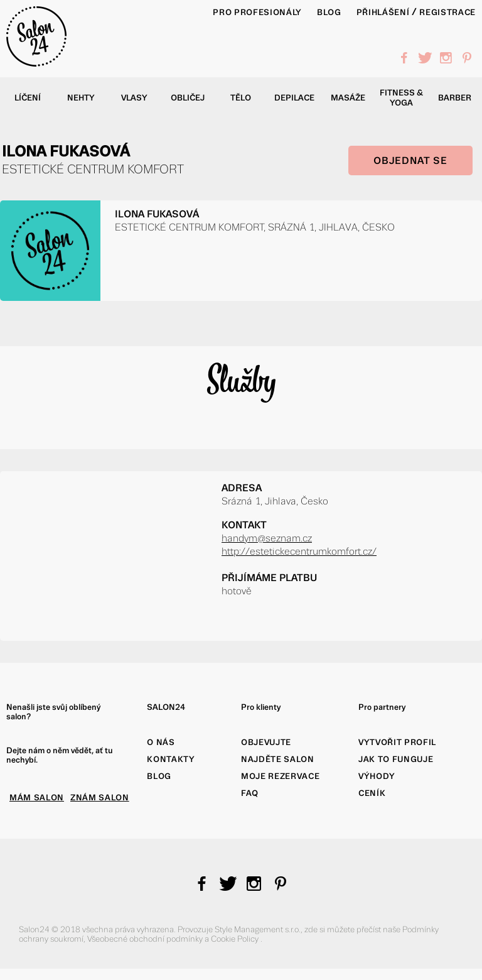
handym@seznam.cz (267, 538)
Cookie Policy (236, 939)
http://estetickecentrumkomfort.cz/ (299, 551)
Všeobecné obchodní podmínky (146, 939)
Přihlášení (383, 12)
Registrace (447, 12)
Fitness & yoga (401, 98)
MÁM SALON (37, 798)
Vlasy (134, 98)
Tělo (241, 98)
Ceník (372, 793)
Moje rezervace (280, 776)
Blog (159, 776)
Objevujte (266, 742)
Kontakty (171, 759)
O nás (161, 742)
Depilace (294, 98)
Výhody (377, 776)
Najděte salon (278, 759)
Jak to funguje (396, 759)
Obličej (188, 98)
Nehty (81, 98)
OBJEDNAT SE (410, 161)
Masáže (348, 98)
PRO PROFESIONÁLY (257, 12)
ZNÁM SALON (100, 798)
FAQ (250, 793)
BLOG (329, 12)
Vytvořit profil (397, 742)
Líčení (28, 98)
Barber (455, 98)
